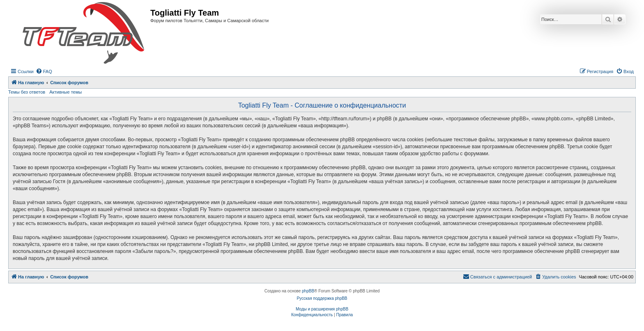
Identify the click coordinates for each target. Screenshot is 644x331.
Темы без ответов (27, 92)
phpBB (308, 291)
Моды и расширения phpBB (322, 309)
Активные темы (66, 92)
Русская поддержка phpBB (322, 298)
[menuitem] (44, 71)
